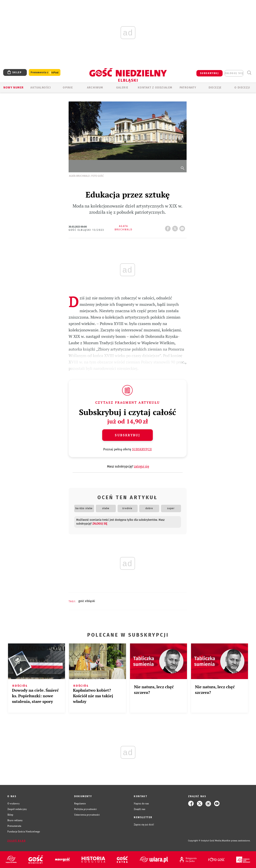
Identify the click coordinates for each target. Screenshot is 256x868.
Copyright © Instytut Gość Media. (205, 841)
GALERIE (122, 88)
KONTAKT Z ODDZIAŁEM (155, 88)
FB (169, 227)
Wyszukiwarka (249, 73)
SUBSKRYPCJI (142, 449)
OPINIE (68, 88)
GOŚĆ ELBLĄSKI (87, 601)
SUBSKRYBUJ (209, 73)
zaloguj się (234, 73)
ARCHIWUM (95, 88)
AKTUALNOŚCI (41, 88)
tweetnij (176, 227)
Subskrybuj (127, 435)
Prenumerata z (45, 73)
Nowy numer (13, 88)
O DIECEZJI (242, 88)
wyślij (183, 227)
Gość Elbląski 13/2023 (86, 230)
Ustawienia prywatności (87, 815)
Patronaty (188, 88)
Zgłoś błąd (17, 841)
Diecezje (215, 88)
